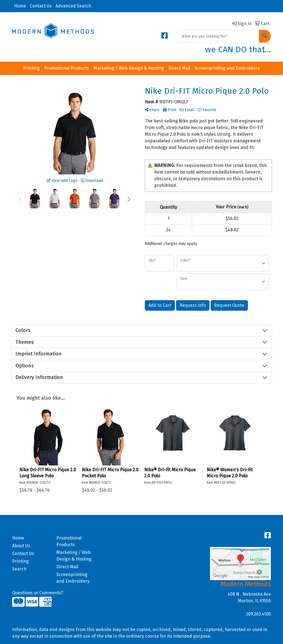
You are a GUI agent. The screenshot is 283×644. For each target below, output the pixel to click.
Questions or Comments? (38, 593)
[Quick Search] (217, 36)
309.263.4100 (258, 614)
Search (19, 569)
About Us (21, 546)
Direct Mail (179, 68)
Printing (32, 68)
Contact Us (41, 6)
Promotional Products (67, 68)
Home (20, 6)
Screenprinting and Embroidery (227, 68)
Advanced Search (73, 6)
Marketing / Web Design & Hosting (129, 68)
